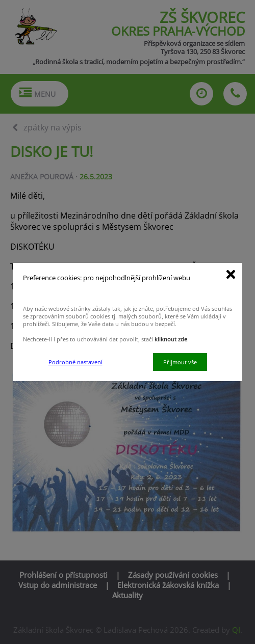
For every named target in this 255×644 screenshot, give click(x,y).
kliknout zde (171, 339)
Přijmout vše (180, 362)
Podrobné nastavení (75, 362)
